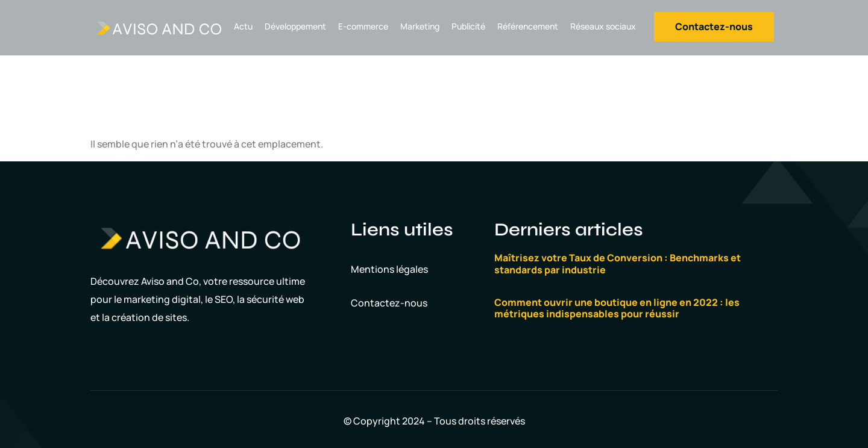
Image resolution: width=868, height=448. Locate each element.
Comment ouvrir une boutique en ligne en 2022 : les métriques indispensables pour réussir (617, 308)
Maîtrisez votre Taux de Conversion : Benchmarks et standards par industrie (618, 263)
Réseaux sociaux (603, 26)
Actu (243, 26)
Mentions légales (389, 269)
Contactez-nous (389, 303)
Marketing (420, 26)
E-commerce (363, 26)
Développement (295, 26)
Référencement (528, 26)
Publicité (468, 26)
